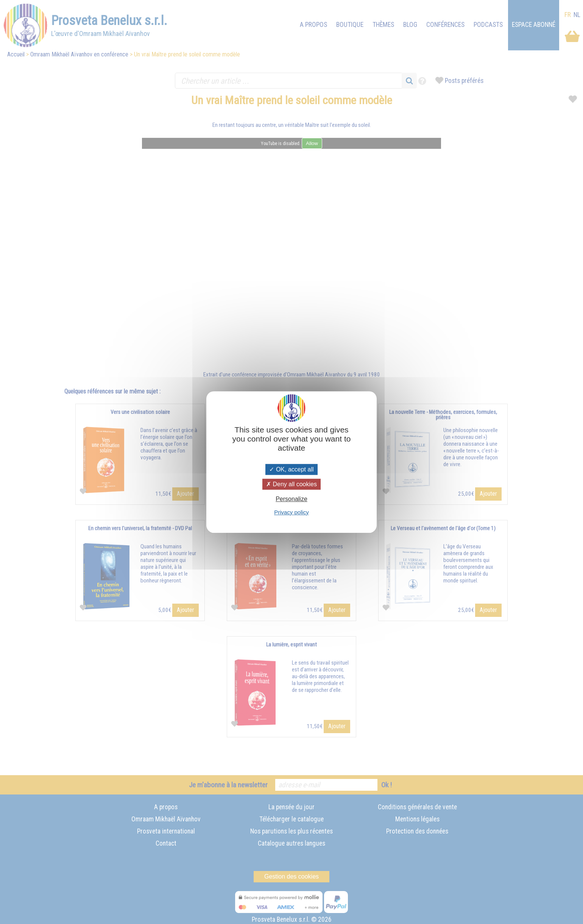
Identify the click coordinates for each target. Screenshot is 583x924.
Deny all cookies (291, 484)
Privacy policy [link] (291, 512)
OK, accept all (291, 469)
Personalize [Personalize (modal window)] (291, 499)
